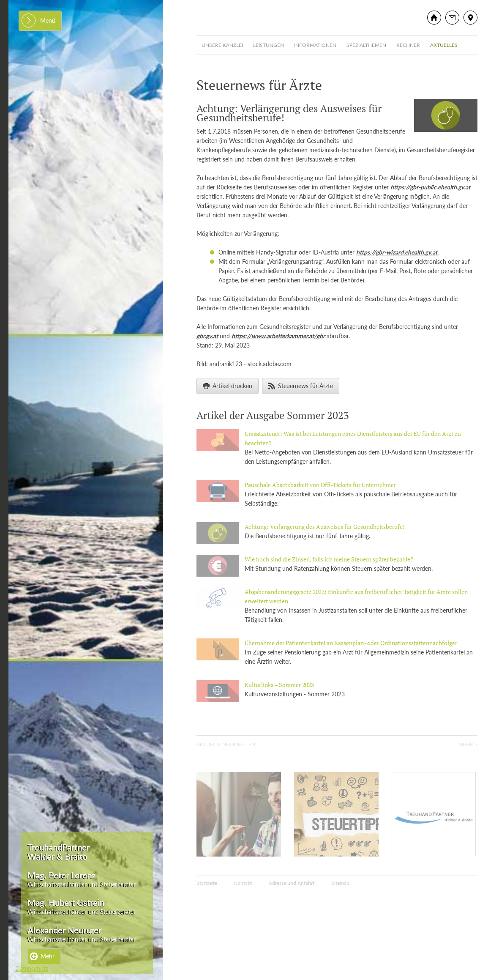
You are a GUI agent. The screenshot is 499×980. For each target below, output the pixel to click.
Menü (48, 21)
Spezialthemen (366, 45)
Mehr (48, 956)
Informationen (315, 45)
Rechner (408, 45)
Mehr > (468, 744)
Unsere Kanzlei (222, 45)
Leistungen (269, 45)
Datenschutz (32, 968)
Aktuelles (444, 45)
